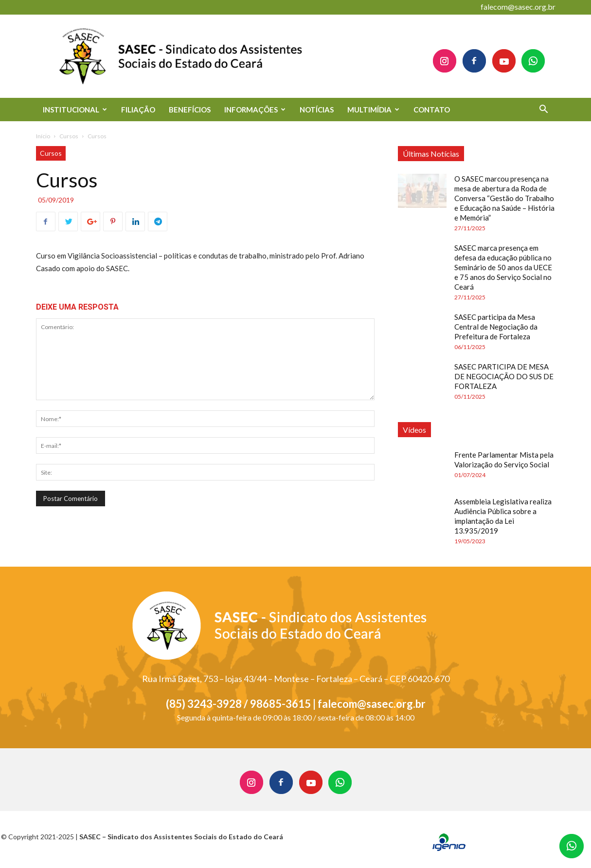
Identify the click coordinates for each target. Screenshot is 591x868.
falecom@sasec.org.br (518, 7)
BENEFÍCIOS (190, 110)
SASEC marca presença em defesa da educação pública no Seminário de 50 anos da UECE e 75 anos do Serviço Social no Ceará (503, 267)
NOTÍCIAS (317, 110)
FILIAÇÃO (138, 110)
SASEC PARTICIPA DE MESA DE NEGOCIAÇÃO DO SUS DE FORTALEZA (504, 376)
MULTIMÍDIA (373, 110)
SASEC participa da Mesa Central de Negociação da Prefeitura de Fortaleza (496, 327)
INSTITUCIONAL (75, 110)
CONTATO (432, 110)
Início (43, 136)
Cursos (69, 136)
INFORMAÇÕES (255, 110)
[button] (544, 110)
